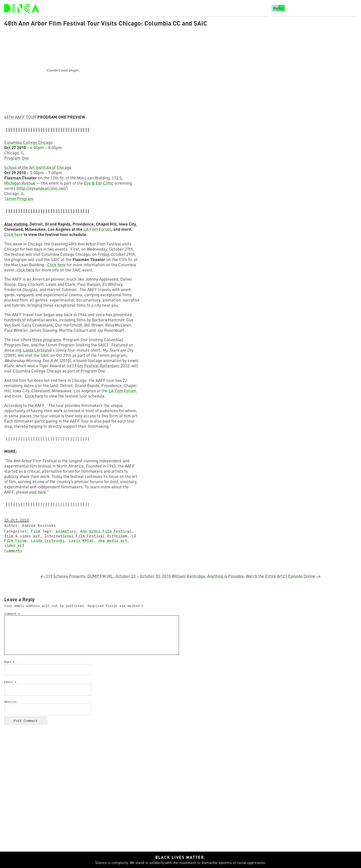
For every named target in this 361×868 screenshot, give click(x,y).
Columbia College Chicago (28, 142)
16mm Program (19, 199)
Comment (12, 614)
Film (36, 531)
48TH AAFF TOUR (20, 117)
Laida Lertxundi (38, 350)
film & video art (22, 536)
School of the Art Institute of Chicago (38, 167)
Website (10, 702)
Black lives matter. (180, 857)
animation (66, 531)
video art (14, 545)
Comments (13, 551)
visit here (38, 492)
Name (9, 662)
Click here (13, 234)
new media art (113, 541)
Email (10, 682)
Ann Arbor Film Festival (106, 531)
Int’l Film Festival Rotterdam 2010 (98, 366)
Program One (17, 158)
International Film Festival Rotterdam (86, 536)
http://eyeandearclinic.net (41, 188)
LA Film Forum (97, 229)
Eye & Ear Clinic (99, 183)
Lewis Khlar (81, 541)
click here (25, 270)
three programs (47, 340)
